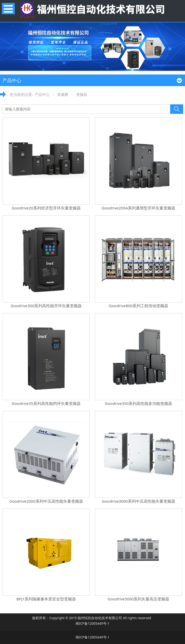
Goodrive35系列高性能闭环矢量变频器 (46, 403)
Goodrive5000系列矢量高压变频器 (139, 599)
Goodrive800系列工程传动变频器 (138, 306)
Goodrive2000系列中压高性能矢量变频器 (46, 501)
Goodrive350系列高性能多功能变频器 (138, 403)
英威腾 (63, 94)
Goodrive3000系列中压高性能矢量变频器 (138, 501)
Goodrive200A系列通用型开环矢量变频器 (139, 208)
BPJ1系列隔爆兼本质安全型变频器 (46, 599)
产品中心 (42, 94)
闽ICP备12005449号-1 (93, 624)
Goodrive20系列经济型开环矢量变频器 (46, 208)
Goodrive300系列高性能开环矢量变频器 (46, 306)
